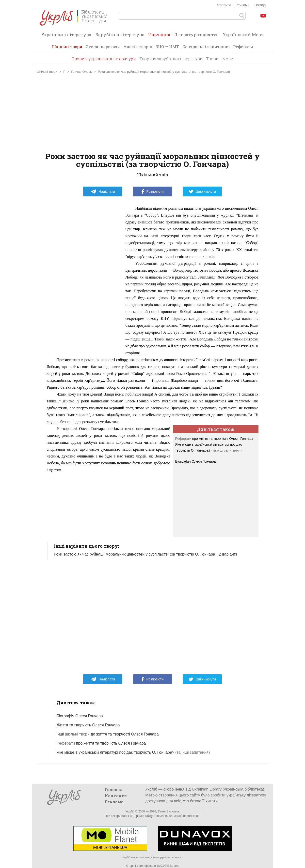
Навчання (159, 36)
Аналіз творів (138, 47)
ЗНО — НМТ (167, 47)
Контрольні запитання (206, 47)
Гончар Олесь (81, 72)
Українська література (66, 35)
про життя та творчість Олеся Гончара (214, 439)
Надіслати (103, 191)
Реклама (242, 5)
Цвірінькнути (202, 191)
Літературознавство (196, 35)
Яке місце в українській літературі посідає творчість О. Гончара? (116, 752)
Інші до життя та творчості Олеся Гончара (108, 734)
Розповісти (153, 191)
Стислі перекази (103, 47)
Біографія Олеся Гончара (196, 461)
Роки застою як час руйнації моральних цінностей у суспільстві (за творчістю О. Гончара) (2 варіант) (145, 554)
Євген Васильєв (169, 811)
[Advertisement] (153, 113)
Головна (114, 789)
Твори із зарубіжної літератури (171, 59)
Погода (260, 5)
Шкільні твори (67, 47)
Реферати (243, 47)
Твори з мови (220, 59)
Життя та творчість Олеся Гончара (88, 725)
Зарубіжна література (120, 35)
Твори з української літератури (104, 59)
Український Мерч (243, 35)
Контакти (224, 5)
